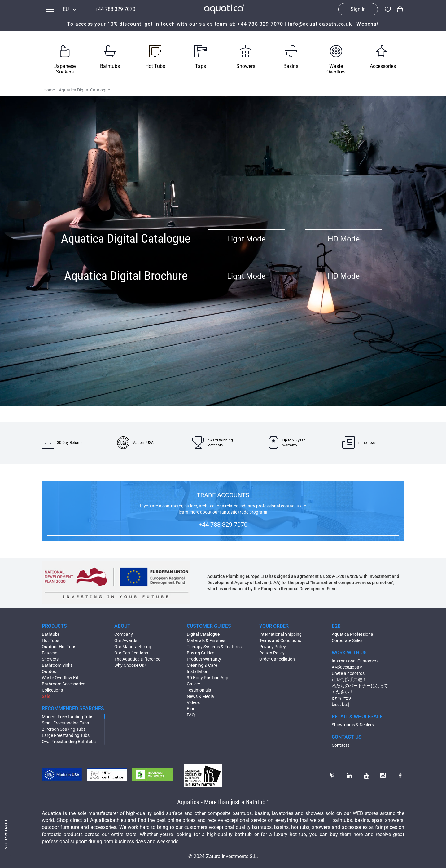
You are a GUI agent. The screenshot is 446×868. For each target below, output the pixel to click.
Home (49, 90)
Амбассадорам (347, 667)
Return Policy (272, 653)
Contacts (341, 745)
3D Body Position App (208, 678)
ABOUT (122, 626)
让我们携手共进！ (349, 680)
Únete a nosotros (348, 673)
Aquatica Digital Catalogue (84, 90)
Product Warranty (204, 659)
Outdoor (50, 671)
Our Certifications (131, 653)
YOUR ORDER (274, 626)
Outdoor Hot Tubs (59, 647)
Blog (191, 709)
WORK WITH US (349, 653)
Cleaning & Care (202, 665)
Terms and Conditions (280, 640)
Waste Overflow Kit (60, 678)
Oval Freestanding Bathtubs (69, 742)
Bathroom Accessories (63, 684)
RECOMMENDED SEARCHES (73, 709)
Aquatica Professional (353, 634)
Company (124, 634)
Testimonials (199, 690)
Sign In (358, 9)
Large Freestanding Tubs (66, 735)
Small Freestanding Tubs (65, 723)
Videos (193, 702)
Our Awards (126, 640)
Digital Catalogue (203, 634)
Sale (46, 696)
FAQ (191, 715)
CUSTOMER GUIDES (209, 626)
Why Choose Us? (130, 665)
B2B (336, 626)
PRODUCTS (54, 626)
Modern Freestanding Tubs (68, 717)
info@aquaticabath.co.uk (320, 24)
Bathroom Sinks (57, 665)
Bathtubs (51, 634)
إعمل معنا (341, 704)
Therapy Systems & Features (214, 647)
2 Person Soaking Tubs (64, 729)
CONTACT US (347, 737)
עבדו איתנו (341, 698)
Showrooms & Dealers (353, 725)
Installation (198, 671)
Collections (52, 690)
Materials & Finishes (206, 640)
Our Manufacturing (133, 647)
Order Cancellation (277, 659)
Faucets (50, 653)
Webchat (367, 24)
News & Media (200, 696)
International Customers (355, 661)
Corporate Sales (347, 640)
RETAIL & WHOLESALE (357, 717)
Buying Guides (201, 653)
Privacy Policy (273, 647)
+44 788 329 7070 (115, 9)
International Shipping (280, 634)
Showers (50, 659)
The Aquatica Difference (137, 659)
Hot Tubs (50, 640)
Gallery (193, 684)
